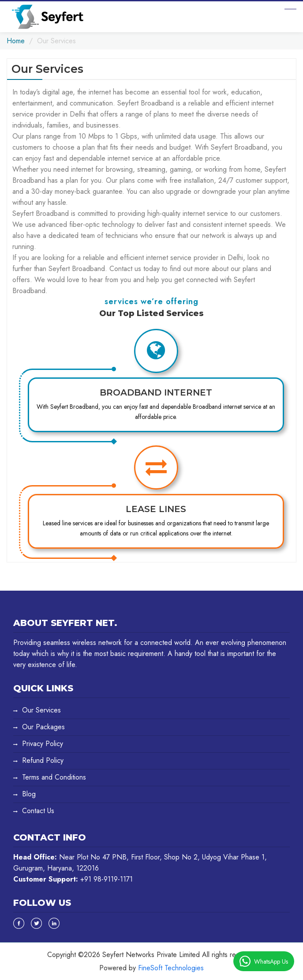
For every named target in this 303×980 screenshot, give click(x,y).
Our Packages (43, 727)
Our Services (41, 710)
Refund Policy (43, 760)
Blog (29, 794)
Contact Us (38, 811)
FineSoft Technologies (171, 968)
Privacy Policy (43, 744)
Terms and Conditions (54, 777)
